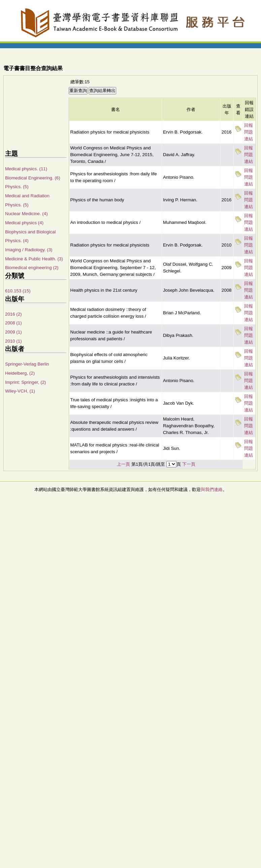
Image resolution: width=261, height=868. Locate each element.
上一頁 (123, 464)
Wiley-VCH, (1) (20, 391)
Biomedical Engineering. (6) (33, 178)
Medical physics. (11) (26, 169)
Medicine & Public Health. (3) (34, 259)
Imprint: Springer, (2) (25, 382)
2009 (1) (13, 332)
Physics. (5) (17, 187)
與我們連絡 (212, 489)
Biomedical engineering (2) (32, 268)
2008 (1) (13, 323)
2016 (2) (13, 314)
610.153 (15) (18, 291)
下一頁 (189, 464)
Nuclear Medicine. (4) (26, 214)
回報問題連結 (249, 132)
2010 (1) (13, 341)
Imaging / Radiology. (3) (29, 250)
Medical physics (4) (24, 223)
